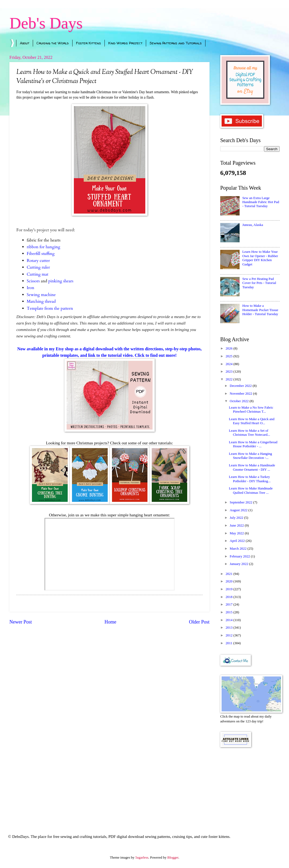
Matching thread (41, 302)
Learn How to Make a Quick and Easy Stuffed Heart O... (252, 421)
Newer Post (21, 622)
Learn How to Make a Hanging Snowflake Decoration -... (250, 456)
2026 (230, 348)
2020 (230, 581)
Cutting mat (38, 274)
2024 (230, 364)
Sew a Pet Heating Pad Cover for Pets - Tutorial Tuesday (259, 283)
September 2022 (241, 502)
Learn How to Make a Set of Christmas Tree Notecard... (249, 433)
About (25, 43)
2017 (230, 604)
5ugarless (142, 858)
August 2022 (239, 510)
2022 (230, 379)
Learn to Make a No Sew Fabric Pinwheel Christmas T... (251, 410)
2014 (230, 620)
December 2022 (241, 386)
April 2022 (238, 541)
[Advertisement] (250, 783)
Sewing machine (41, 295)
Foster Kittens (88, 43)
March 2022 (239, 549)
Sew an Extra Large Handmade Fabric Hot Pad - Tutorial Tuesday (261, 202)
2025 (230, 356)
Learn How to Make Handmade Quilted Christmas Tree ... (251, 490)
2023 (230, 372)
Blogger (173, 858)
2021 (230, 574)
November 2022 (241, 394)
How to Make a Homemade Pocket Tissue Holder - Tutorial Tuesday (260, 310)
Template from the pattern (50, 309)
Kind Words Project (125, 43)
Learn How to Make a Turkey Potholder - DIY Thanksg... (250, 479)
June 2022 (237, 525)
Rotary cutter (38, 261)
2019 (230, 589)
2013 (230, 628)
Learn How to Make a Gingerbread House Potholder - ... (253, 444)
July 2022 (237, 518)
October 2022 (240, 401)
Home (110, 622)
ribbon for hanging (44, 247)
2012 (230, 635)
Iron (31, 288)
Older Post (199, 622)
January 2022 (239, 564)
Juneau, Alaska (253, 225)
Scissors (33, 281)
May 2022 (237, 533)
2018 (230, 597)
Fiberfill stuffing (41, 254)
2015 (230, 612)
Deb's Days (46, 23)
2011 (230, 643)
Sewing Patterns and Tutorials (176, 43)
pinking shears (61, 281)
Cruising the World (53, 43)
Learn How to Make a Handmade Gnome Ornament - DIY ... (252, 467)
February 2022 (240, 556)
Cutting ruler (38, 267)
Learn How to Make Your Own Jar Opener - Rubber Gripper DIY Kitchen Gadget (260, 258)
